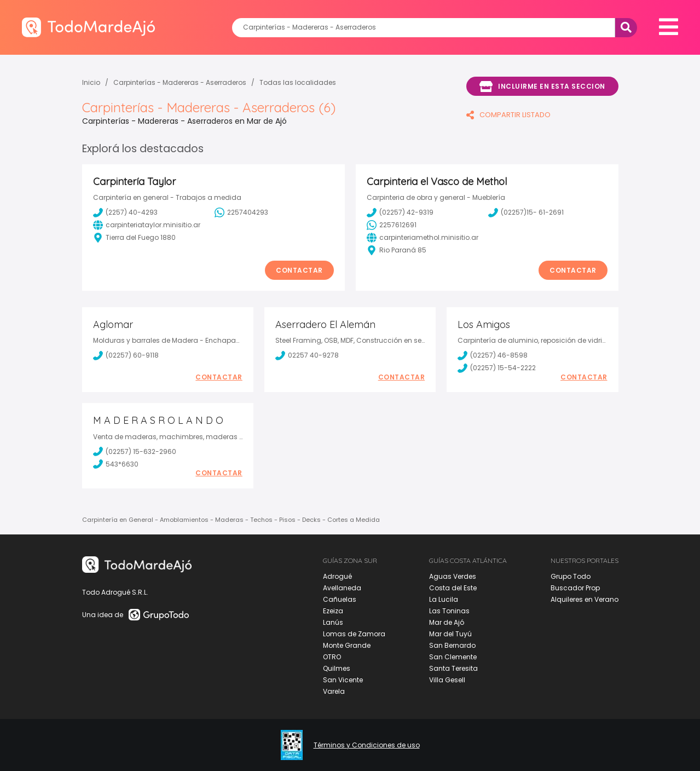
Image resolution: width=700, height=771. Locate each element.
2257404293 (241, 212)
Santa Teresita (453, 668)
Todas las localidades (298, 82)
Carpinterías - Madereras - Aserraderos (180, 82)
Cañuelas (340, 599)
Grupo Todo (571, 576)
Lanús (333, 622)
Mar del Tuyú (450, 634)
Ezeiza (333, 611)
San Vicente (343, 680)
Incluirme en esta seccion (542, 87)
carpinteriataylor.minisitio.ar (147, 225)
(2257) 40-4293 (125, 212)
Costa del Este (453, 588)
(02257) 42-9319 (400, 212)
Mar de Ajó (447, 622)
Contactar (299, 270)
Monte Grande (347, 645)
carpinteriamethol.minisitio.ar (423, 238)
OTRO (332, 657)
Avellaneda (342, 588)
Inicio (91, 82)
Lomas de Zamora (354, 634)
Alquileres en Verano (585, 599)
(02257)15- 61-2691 (526, 212)
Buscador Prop (575, 588)
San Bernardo (452, 645)
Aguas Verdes (453, 576)
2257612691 (392, 225)
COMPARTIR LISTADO (508, 115)
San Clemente (453, 657)
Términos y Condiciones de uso (367, 745)
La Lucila (444, 599)
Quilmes (337, 668)
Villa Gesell (447, 680)
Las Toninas (449, 611)
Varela (334, 691)
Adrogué (337, 576)
